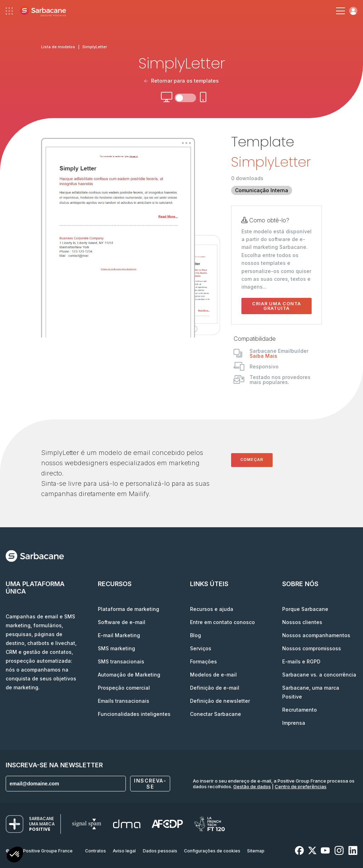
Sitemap (256, 851)
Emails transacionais (124, 701)
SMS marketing (116, 648)
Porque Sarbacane (305, 609)
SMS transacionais (121, 661)
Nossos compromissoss (312, 648)
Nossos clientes (302, 622)
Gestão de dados (252, 786)
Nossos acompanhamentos (316, 635)
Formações (203, 661)
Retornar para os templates (182, 81)
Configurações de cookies (212, 851)
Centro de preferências (301, 786)
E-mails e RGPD (301, 661)
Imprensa (294, 723)
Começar (252, 460)
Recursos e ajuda (212, 609)
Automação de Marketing (129, 675)
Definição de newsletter (220, 701)
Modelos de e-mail (213, 675)
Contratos (96, 851)
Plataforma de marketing (129, 609)
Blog (196, 635)
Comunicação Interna (262, 190)
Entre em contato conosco (222, 622)
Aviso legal (124, 851)
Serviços (201, 648)
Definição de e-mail (215, 688)
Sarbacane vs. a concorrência (319, 675)
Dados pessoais (160, 851)
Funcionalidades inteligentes (134, 714)
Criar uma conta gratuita (277, 306)
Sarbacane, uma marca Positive (311, 692)
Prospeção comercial (124, 688)
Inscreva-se (150, 784)
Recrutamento (300, 710)
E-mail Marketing (119, 635)
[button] (15, 855)
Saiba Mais (263, 356)
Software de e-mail (122, 622)
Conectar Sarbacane (216, 714)
